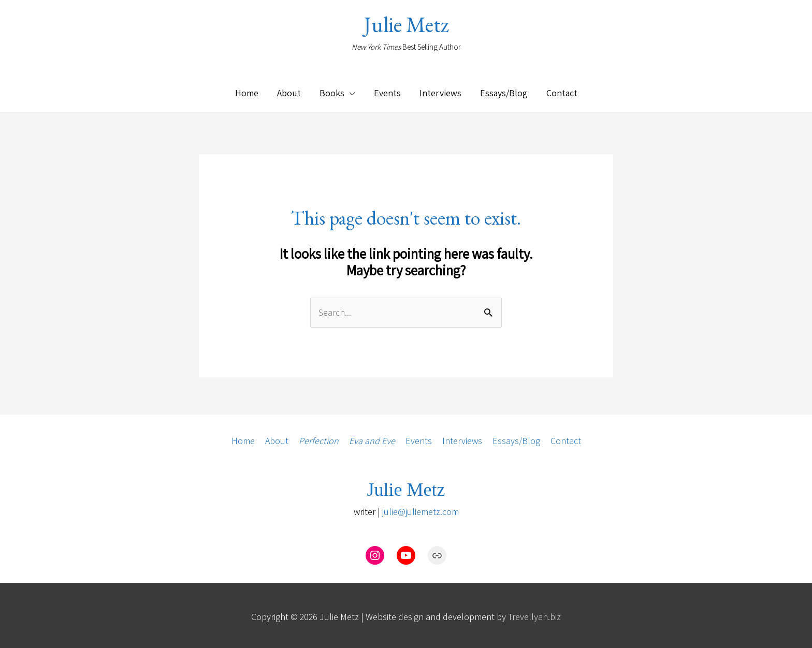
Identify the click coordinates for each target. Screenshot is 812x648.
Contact (566, 438)
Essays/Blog (516, 438)
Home (243, 438)
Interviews (462, 438)
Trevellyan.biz (534, 614)
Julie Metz (406, 25)
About (277, 438)
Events (419, 438)
